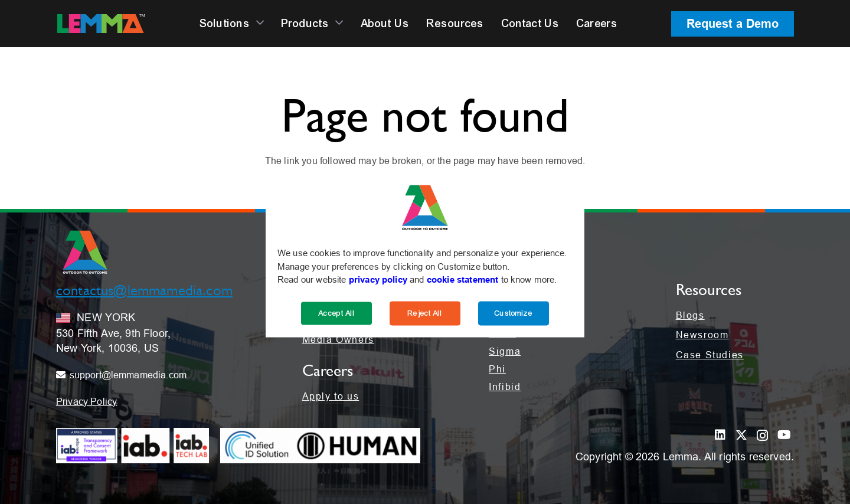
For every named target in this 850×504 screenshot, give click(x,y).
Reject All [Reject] (425, 313)
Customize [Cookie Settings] (513, 313)
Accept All (336, 313)
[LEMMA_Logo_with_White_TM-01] (101, 24)
